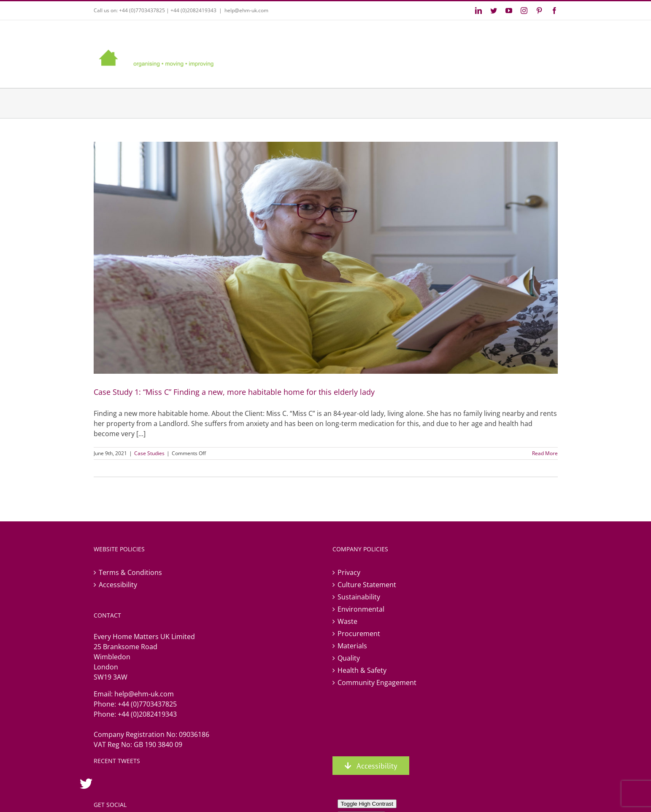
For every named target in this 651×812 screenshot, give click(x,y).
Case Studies (149, 453)
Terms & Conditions (130, 572)
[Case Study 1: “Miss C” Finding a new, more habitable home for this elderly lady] (326, 258)
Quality (349, 658)
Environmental (361, 609)
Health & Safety (362, 670)
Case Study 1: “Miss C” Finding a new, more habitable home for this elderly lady (234, 392)
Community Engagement (377, 683)
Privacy (349, 572)
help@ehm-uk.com (246, 10)
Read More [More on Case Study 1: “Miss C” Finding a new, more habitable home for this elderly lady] (545, 453)
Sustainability (359, 597)
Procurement (359, 634)
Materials (352, 646)
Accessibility (118, 585)
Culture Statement (367, 585)
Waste (347, 621)
